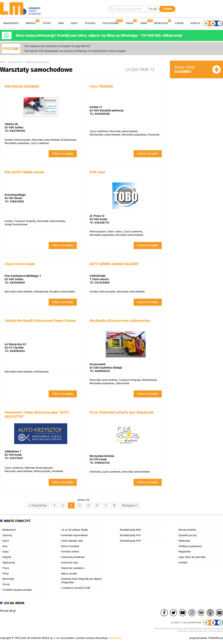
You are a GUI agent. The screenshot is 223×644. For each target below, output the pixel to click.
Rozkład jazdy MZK (131, 530)
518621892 (17, 201)
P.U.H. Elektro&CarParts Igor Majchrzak (121, 412)
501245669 (102, 283)
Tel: (7, 131)
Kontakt (183, 563)
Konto (195, 23)
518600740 (102, 463)
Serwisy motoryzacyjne (18, 140)
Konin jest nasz (70, 563)
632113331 (16, 458)
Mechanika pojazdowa (17, 143)
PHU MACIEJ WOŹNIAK (22, 86)
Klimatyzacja (41, 292)
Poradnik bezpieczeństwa (17, 590)
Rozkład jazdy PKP (130, 541)
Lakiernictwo (122, 383)
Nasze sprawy (69, 574)
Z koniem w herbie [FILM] (76, 588)
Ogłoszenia (110, 23)
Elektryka (95, 472)
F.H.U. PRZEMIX (101, 86)
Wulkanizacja (68, 140)
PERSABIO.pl (216, 638)
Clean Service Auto (20, 264)
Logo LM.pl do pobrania (192, 557)
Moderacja (184, 541)
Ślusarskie (154, 135)
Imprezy (31, 23)
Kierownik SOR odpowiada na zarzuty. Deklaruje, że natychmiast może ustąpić (75, 51)
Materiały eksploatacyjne (39, 468)
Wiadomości (11, 23)
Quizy (74, 23)
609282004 (17, 351)
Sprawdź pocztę (188, 535)
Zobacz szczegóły (63, 154)
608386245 (102, 371)
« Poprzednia (38, 505)
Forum (179, 23)
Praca (130, 23)
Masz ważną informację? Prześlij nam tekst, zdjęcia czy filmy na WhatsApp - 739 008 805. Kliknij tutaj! (99, 35)
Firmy (144, 23)
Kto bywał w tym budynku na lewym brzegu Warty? (57, 46)
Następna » (130, 505)
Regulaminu (115, 638)
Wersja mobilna (187, 530)
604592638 (102, 114)
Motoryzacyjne (98, 232)
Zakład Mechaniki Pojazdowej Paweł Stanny (40, 321)
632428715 (102, 223)
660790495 (18, 131)
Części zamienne (40, 143)
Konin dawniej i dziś (72, 541)
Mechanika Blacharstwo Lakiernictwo (120, 321)
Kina (61, 23)
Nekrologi (161, 23)
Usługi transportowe (16, 224)
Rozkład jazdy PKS (130, 535)
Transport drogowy (25, 221)
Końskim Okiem (70, 552)
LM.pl (2, 62)
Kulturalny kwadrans (73, 557)
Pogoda (90, 23)
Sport (47, 23)
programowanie (198, 638)
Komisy (9, 221)
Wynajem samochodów (62, 292)
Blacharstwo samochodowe (105, 135)
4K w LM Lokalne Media (74, 530)
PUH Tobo (97, 172)
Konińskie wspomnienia (74, 535)
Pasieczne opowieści (73, 568)
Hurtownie (57, 471)
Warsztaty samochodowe (38, 62)
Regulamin (185, 552)
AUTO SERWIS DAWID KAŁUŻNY (114, 264)
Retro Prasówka (70, 546)
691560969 (17, 283)
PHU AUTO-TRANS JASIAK (25, 172)
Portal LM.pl (8, 611)
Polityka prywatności (190, 546)
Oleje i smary (115, 232)
